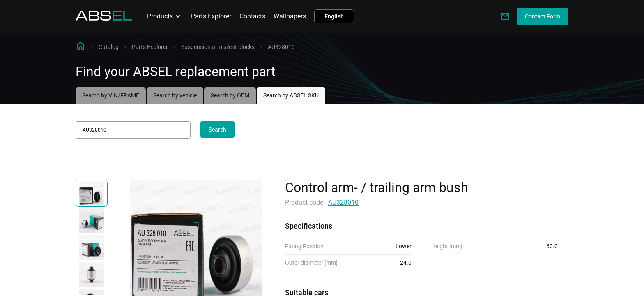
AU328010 (343, 202)
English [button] (334, 16)
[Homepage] (104, 18)
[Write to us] (505, 16)
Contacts (252, 16)
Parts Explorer (211, 16)
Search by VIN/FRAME (111, 95)
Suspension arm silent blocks (218, 47)
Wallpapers (290, 16)
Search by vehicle (175, 95)
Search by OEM (230, 95)
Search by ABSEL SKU (291, 95)
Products (165, 16)
